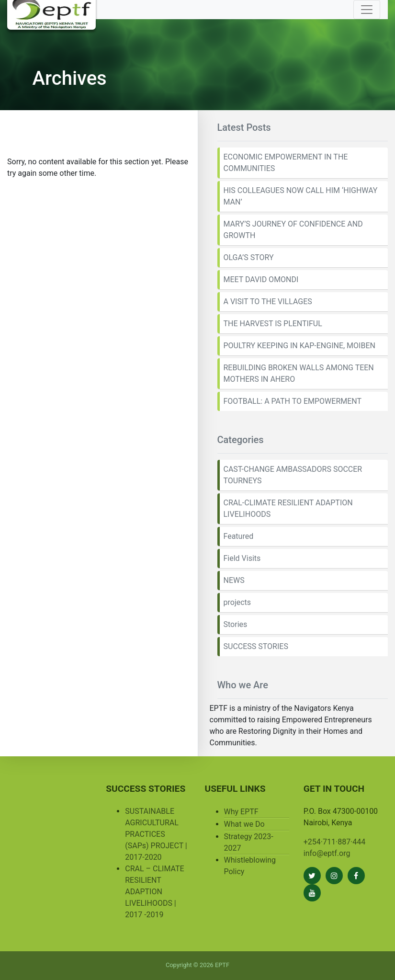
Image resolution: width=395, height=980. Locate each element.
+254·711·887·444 (335, 842)
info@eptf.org (327, 853)
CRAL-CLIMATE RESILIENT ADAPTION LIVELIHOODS (288, 508)
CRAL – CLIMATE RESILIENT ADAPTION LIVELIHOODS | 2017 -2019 (154, 892)
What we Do (244, 824)
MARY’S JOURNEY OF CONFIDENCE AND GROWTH (293, 230)
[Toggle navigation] (367, 10)
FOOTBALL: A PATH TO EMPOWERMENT (293, 401)
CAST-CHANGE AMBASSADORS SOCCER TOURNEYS (293, 475)
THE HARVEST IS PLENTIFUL (273, 324)
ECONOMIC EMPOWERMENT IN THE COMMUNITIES (286, 163)
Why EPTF (241, 812)
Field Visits (242, 558)
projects (237, 602)
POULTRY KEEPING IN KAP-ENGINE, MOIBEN (299, 346)
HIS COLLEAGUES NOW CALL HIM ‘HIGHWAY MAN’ (301, 196)
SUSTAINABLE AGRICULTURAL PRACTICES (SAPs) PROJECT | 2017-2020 (156, 834)
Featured (239, 536)
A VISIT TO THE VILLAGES (268, 302)
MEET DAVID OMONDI (261, 279)
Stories (236, 624)
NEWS (234, 580)
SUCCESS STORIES (256, 646)
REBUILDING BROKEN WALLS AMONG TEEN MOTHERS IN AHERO (299, 373)
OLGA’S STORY (249, 257)
